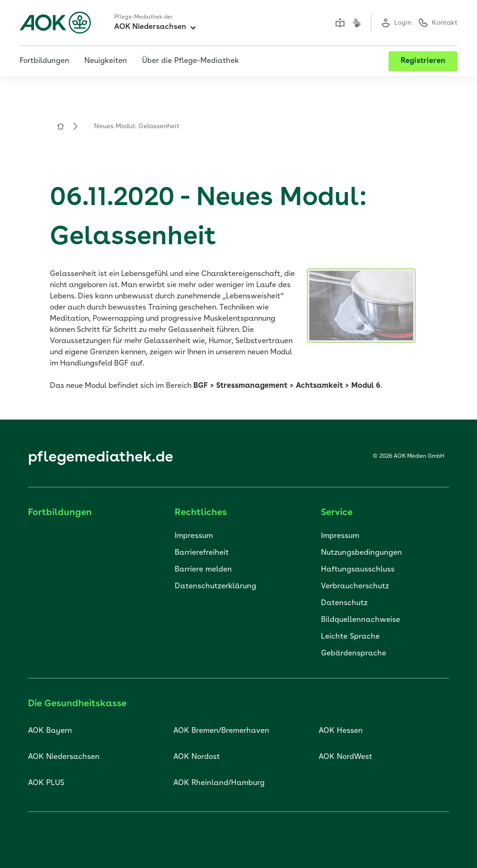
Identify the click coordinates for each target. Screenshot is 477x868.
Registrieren (423, 61)
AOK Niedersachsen (155, 27)
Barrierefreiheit (202, 553)
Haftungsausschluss (358, 570)
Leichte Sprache (350, 637)
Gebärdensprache (354, 654)
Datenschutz (344, 603)
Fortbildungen (44, 61)
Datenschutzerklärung (215, 586)
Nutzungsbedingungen (361, 553)
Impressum (194, 536)
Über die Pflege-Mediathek (191, 61)
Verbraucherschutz (355, 586)
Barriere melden (203, 570)
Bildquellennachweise (361, 620)
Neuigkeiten (106, 61)
